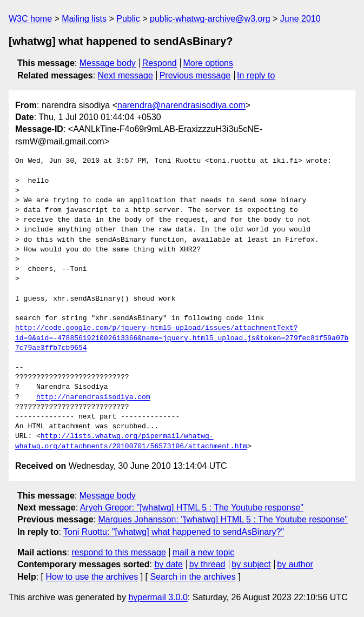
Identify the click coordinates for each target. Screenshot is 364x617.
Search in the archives (193, 577)
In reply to (256, 75)
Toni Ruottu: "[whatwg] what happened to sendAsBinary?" (174, 532)
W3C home (30, 19)
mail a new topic (204, 552)
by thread (207, 564)
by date (168, 564)
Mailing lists (84, 19)
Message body (108, 63)
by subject (251, 564)
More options (209, 63)
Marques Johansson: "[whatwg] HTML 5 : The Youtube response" (223, 519)
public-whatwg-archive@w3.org (210, 19)
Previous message (195, 75)
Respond (160, 63)
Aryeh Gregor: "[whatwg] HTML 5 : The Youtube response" (192, 507)
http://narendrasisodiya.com (93, 397)
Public (128, 19)
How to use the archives (92, 577)
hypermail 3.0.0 (158, 597)
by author (295, 564)
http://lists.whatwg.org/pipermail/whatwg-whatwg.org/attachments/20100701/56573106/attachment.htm (131, 441)
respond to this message (118, 552)
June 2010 (300, 19)
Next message (125, 75)
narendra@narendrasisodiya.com (181, 105)
